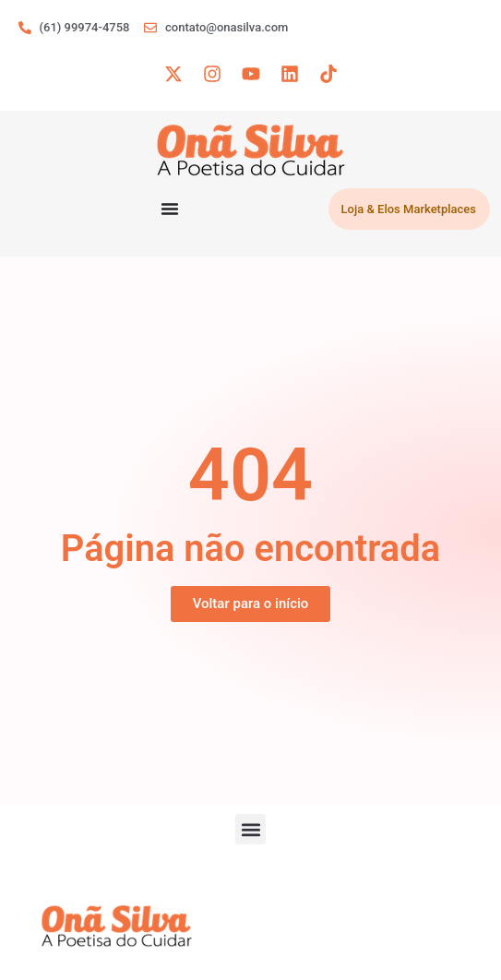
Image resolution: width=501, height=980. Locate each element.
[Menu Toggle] (170, 209)
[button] (250, 829)
